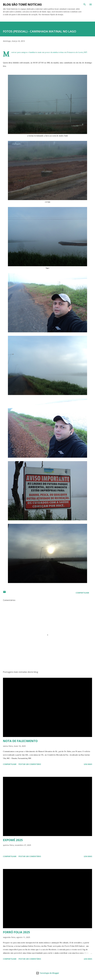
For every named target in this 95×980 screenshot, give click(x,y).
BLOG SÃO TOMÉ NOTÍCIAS (22, 4)
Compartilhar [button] (82, 593)
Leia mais (88, 764)
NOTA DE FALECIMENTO (20, 741)
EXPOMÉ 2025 (13, 840)
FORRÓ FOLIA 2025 (16, 932)
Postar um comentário (30, 764)
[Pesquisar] (85, 4)
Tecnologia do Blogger (47, 973)
